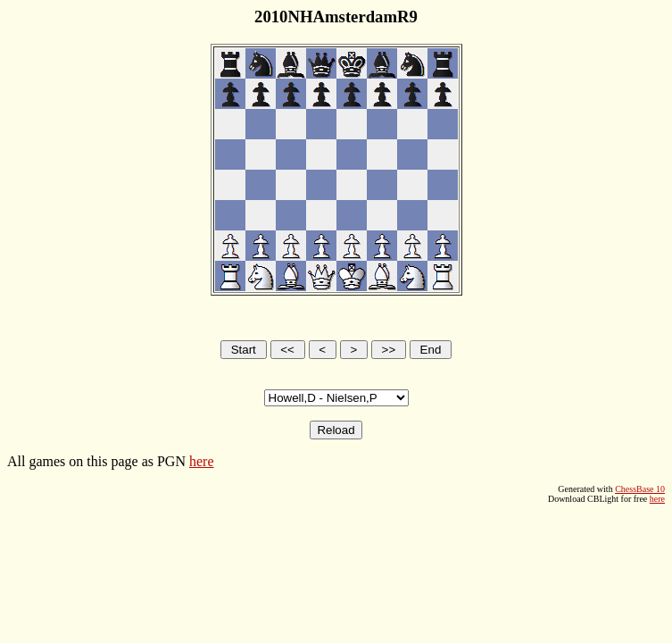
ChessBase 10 (640, 489)
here (202, 461)
